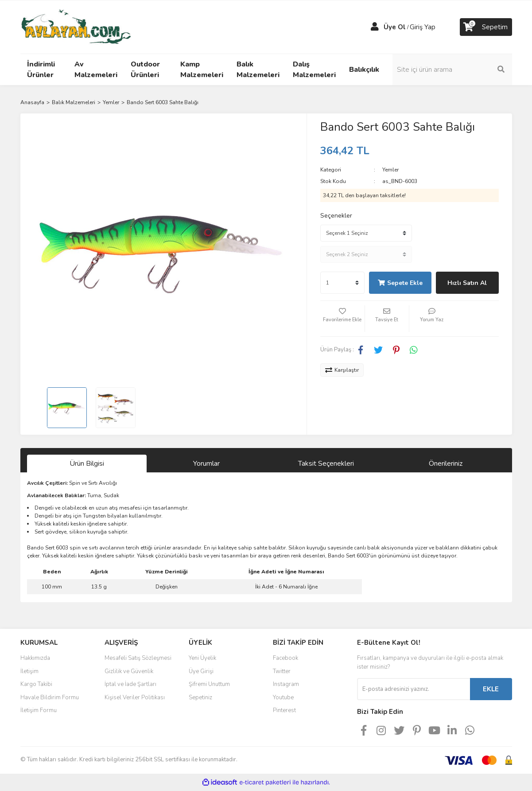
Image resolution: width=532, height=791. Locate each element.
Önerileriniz (446, 464)
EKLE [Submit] (491, 689)
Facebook (285, 658)
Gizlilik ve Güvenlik (129, 671)
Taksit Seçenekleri (326, 464)
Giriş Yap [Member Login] (423, 27)
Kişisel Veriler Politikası (135, 697)
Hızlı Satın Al (467, 283)
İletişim (29, 671)
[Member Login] (375, 27)
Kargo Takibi (36, 684)
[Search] (452, 70)
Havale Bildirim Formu (50, 697)
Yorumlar (206, 464)
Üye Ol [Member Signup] (395, 27)
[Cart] (486, 27)
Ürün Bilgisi (87, 464)
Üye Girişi (201, 671)
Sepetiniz (200, 697)
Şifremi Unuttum (209, 684)
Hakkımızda (35, 658)
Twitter (282, 671)
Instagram (286, 684)
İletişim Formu (39, 710)
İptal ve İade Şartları (130, 684)
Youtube (283, 697)
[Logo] (76, 27)
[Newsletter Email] (414, 689)
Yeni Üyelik (202, 658)
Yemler (390, 170)
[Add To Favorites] (342, 319)
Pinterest (284, 710)
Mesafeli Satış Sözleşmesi (138, 658)
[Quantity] (342, 283)
